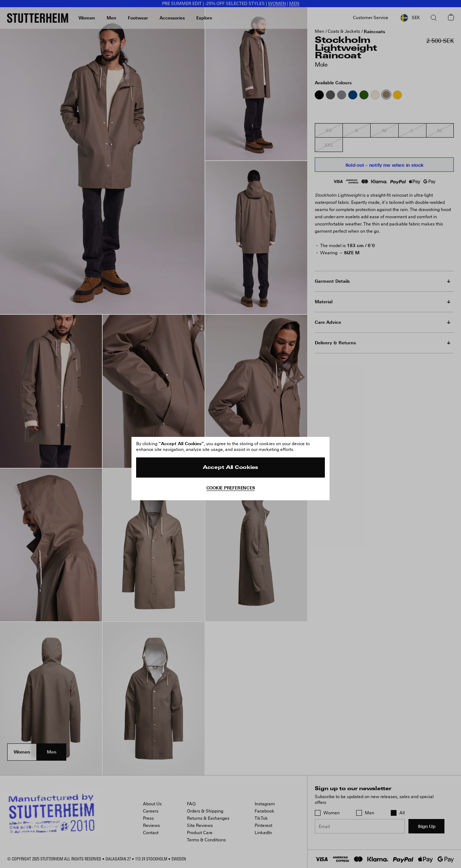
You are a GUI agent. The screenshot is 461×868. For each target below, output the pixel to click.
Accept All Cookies (230, 468)
